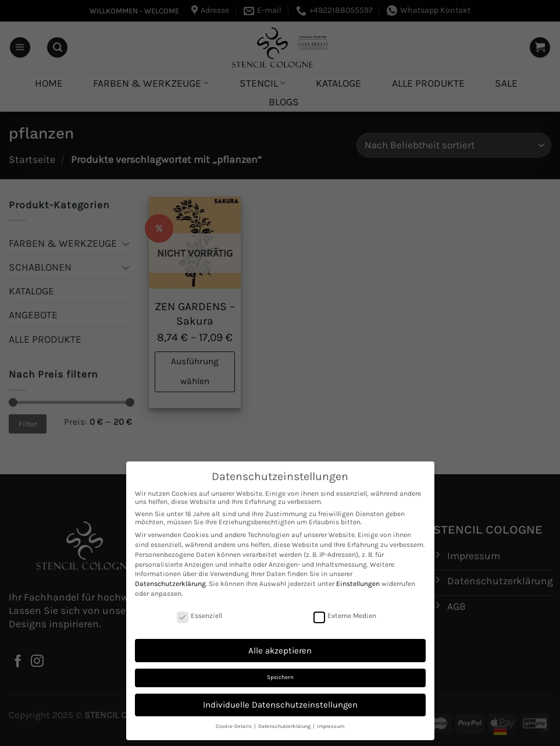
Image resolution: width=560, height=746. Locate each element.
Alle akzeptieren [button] (280, 651)
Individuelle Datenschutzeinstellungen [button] (280, 705)
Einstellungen (358, 584)
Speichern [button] (280, 677)
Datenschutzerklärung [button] (285, 726)
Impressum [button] (331, 726)
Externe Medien (345, 616)
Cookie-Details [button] (234, 726)
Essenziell (199, 616)
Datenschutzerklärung (170, 584)
